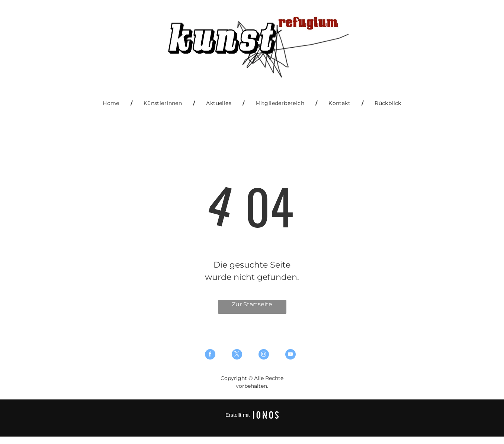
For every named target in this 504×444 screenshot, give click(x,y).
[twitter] (237, 355)
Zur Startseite (252, 304)
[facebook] (210, 355)
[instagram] (264, 355)
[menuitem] (112, 103)
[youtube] (290, 355)
